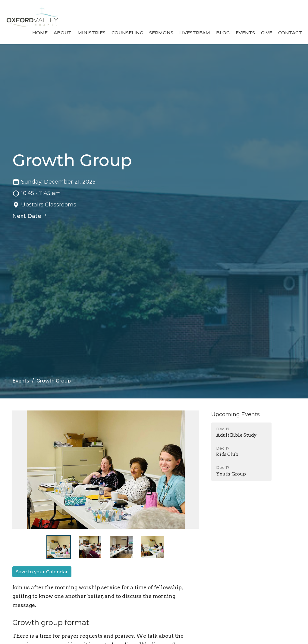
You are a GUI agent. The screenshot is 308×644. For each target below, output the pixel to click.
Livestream (195, 33)
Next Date (30, 216)
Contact (290, 33)
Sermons (161, 33)
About (63, 33)
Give (267, 33)
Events (245, 33)
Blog (223, 33)
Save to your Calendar (42, 572)
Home (40, 33)
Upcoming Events (236, 414)
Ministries (91, 33)
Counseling (127, 33)
